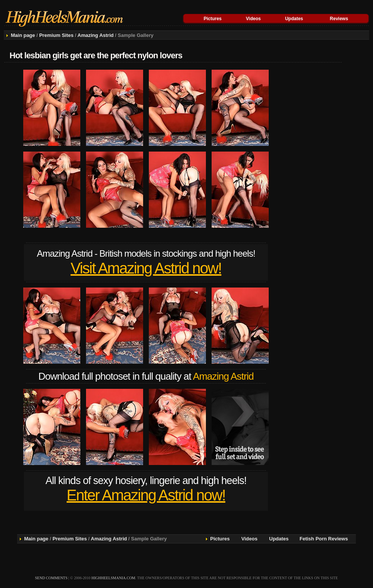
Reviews (339, 19)
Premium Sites (56, 35)
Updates (294, 19)
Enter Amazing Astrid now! (146, 495)
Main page (23, 35)
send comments (51, 578)
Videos (253, 19)
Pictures (213, 19)
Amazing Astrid (96, 35)
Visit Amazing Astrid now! (146, 268)
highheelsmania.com (113, 578)
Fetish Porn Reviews (324, 539)
